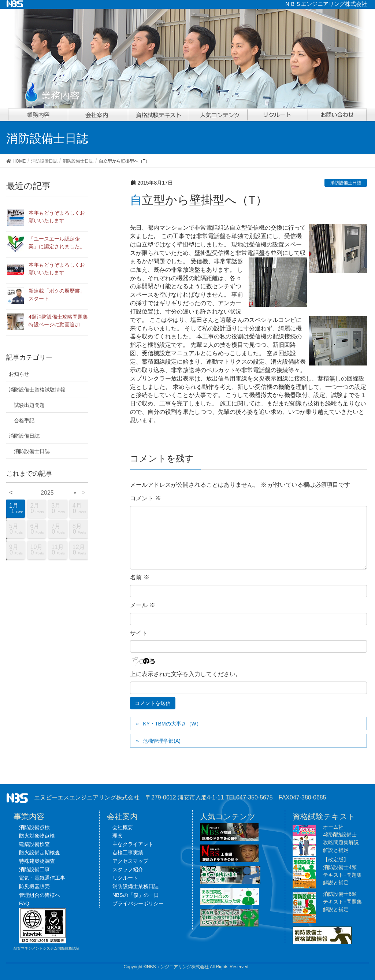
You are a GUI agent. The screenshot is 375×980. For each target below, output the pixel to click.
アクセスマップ (130, 861)
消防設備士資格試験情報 (37, 390)
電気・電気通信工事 (42, 878)
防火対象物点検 (37, 836)
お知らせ (19, 374)
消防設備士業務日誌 (135, 886)
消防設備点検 (34, 827)
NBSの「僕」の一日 (136, 895)
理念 (118, 836)
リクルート (125, 878)
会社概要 (123, 827)
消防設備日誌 (24, 436)
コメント (145, 498)
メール (142, 605)
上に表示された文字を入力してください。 (186, 674)
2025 (47, 493)
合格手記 (24, 420)
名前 (140, 577)
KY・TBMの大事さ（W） (172, 724)
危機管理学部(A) (162, 741)
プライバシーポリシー (138, 903)
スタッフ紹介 (128, 869)
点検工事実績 (128, 853)
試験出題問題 (29, 405)
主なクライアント (133, 844)
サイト (139, 633)
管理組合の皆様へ (40, 895)
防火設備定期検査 (40, 853)
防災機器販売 (34, 886)
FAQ (24, 903)
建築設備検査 (34, 844)
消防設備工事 (34, 869)
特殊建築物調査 (37, 861)
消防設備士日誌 (346, 183)
